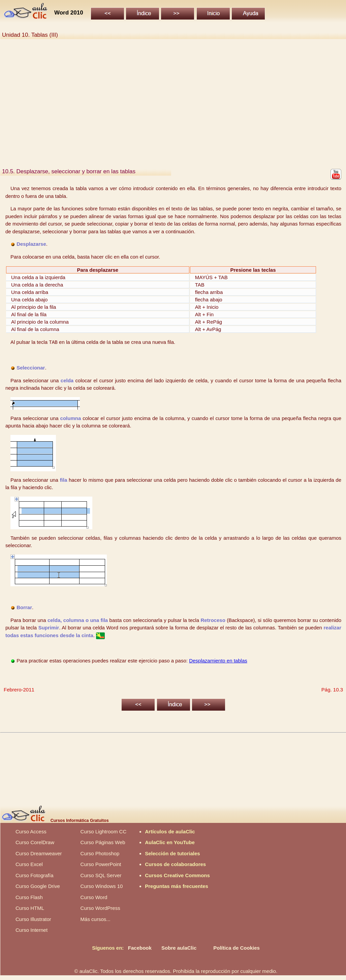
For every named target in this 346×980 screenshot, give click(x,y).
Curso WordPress (100, 908)
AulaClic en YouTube (170, 842)
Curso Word (94, 897)
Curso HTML (30, 908)
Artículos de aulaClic (170, 831)
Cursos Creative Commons (177, 875)
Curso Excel (29, 864)
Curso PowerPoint (101, 864)
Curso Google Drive (38, 886)
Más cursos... (96, 919)
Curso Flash (29, 897)
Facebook (140, 948)
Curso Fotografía (35, 875)
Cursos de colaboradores (175, 864)
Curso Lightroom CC (104, 831)
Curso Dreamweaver (39, 853)
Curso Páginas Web (103, 842)
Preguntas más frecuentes (177, 886)
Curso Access (31, 831)
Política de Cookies (237, 948)
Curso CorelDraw (35, 842)
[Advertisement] (173, 106)
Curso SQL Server (101, 875)
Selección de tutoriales (172, 853)
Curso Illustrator (33, 919)
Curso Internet (32, 930)
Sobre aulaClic (179, 948)
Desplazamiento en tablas (218, 661)
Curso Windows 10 (102, 886)
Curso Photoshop (100, 853)
